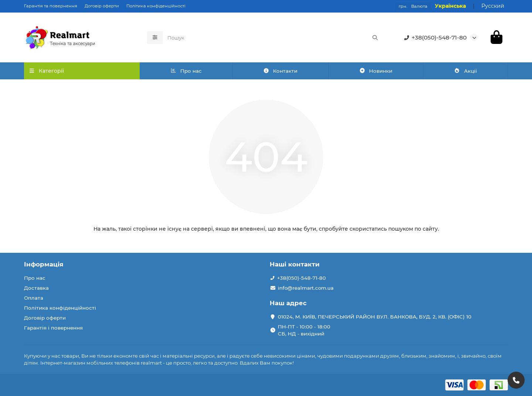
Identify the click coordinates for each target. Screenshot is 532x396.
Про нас (186, 71)
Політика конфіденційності (156, 6)
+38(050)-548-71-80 (434, 38)
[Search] (273, 38)
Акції (465, 71)
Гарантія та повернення (51, 6)
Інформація (44, 264)
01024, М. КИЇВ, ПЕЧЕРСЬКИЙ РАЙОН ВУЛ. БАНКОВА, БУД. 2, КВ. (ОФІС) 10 (375, 317)
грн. (413, 6)
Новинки (376, 71)
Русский (493, 6)
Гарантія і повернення (53, 328)
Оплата (34, 298)
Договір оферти (102, 6)
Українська (450, 6)
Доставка (36, 288)
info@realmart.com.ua (306, 288)
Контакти (281, 71)
